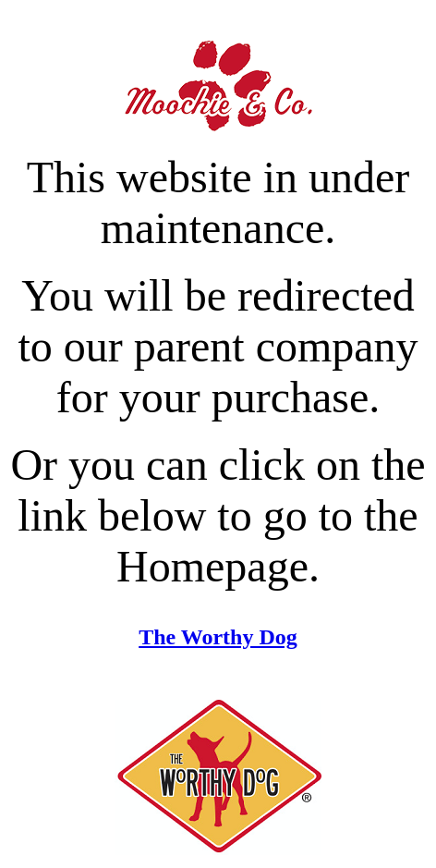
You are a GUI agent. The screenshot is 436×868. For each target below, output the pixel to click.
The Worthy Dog (218, 637)
